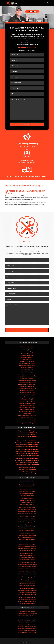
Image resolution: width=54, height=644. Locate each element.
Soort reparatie (17, 92)
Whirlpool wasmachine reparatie (27, 506)
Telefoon (15, 69)
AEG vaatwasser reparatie (27, 490)
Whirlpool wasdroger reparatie (27, 510)
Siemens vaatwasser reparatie (27, 517)
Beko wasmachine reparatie (27, 480)
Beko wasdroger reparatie (27, 483)
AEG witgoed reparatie (27, 486)
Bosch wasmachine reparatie (27, 471)
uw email (15, 64)
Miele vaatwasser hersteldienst (27, 525)
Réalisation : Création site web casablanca (28, 640)
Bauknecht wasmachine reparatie (27, 497)
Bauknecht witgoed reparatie (27, 495)
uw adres (15, 75)
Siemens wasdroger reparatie (27, 519)
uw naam (15, 58)
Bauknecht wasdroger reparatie (27, 501)
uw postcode (16, 81)
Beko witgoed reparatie (27, 478)
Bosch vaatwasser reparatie (27, 473)
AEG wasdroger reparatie (27, 492)
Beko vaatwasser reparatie (27, 481)
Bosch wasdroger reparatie (27, 475)
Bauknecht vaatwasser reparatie (27, 499)
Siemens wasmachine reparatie (27, 515)
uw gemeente (17, 86)
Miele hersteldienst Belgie (27, 522)
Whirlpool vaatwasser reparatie (27, 508)
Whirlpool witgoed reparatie (27, 504)
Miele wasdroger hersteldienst (27, 527)
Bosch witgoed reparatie (27, 469)
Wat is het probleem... (18, 103)
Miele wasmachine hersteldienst (27, 524)
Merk (14, 98)
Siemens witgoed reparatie (27, 513)
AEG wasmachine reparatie (27, 488)
